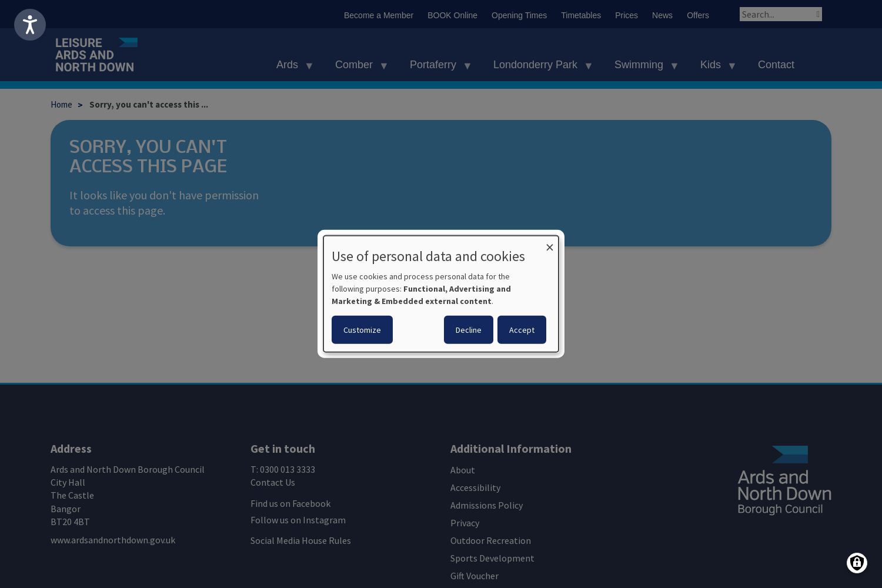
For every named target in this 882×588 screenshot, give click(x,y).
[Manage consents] (857, 563)
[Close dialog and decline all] (550, 243)
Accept (522, 330)
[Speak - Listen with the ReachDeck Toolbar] (30, 25)
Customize (362, 330)
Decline (469, 330)
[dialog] (441, 294)
